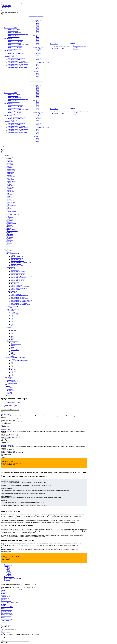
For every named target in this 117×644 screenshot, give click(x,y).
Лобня (9, 213)
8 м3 (37, 29)
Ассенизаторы (37, 20)
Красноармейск (12, 202)
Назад (10, 157)
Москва (10, 160)
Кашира (10, 195)
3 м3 (37, 22)
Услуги (3, 25)
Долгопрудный (12, 181)
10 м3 (38, 32)
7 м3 (37, 28)
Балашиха (10, 163)
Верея (9, 166)
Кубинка (10, 208)
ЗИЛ (37, 55)
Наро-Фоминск (12, 223)
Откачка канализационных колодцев (18, 34)
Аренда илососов (6, 620)
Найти (3, 642)
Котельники (11, 201)
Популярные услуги (6, 613)
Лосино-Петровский (13, 214)
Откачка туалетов (13, 35)
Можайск (10, 220)
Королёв (10, 199)
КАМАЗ (38, 58)
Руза (9, 244)
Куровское (10, 210)
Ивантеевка (11, 192)
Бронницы (10, 165)
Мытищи (10, 222)
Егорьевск (10, 186)
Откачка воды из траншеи (15, 41)
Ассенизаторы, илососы (36, 16)
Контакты (83, 47)
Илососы (35, 35)
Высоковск (10, 172)
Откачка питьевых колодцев (16, 54)
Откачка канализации (14, 29)
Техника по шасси (38, 47)
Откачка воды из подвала (15, 47)
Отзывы (75, 47)
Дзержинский (11, 177)
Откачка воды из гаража (14, 49)
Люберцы (10, 219)
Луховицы (10, 216)
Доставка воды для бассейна (16, 66)
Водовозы (36, 72)
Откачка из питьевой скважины (17, 52)
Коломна (10, 198)
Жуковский (11, 187)
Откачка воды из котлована (15, 40)
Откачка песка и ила (10, 50)
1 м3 (37, 64)
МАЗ (37, 60)
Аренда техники (5, 596)
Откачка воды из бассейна (15, 46)
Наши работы (54, 44)
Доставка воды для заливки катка (17, 67)
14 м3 (38, 44)
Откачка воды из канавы (15, 43)
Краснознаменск (12, 207)
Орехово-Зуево (12, 229)
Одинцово (10, 226)
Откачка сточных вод (14, 37)
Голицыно (10, 174)
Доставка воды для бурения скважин (18, 63)
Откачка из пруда (13, 55)
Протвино (10, 235)
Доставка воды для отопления (16, 61)
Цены (68, 47)
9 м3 (37, 31)
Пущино (10, 238)
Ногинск (10, 225)
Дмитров (10, 178)
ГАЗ (37, 57)
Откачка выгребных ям (14, 32)
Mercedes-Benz (40, 54)
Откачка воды (8, 38)
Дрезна (9, 183)
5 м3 (37, 25)
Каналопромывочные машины (41, 63)
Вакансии (76, 49)
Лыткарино (11, 217)
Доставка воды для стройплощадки (18, 64)
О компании (76, 46)
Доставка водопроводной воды (16, 58)
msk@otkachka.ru (6, 633)
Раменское (10, 240)
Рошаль (10, 243)
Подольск (10, 234)
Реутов (9, 241)
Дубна (9, 184)
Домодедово (11, 180)
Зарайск (10, 189)
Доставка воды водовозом (15, 60)
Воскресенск (11, 171)
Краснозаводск (12, 205)
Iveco (38, 50)
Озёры (9, 228)
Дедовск (10, 175)
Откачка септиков (13, 31)
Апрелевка (10, 162)
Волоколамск (11, 169)
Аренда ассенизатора (7, 619)
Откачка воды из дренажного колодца (18, 44)
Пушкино (10, 237)
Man (37, 52)
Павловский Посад (13, 231)
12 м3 (38, 43)
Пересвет (10, 232)
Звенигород (11, 190)
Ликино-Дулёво (12, 211)
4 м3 (37, 23)
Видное (10, 168)
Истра (9, 193)
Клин (9, 196)
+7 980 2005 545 (7, 6)
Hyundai (38, 49)
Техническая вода (9, 57)
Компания (72, 43)
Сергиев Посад (12, 246)
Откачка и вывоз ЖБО (11, 28)
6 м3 (37, 26)
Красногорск (11, 204)
